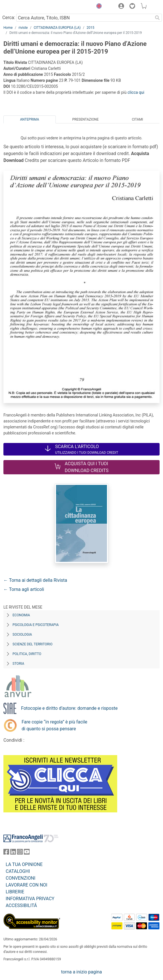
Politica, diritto (27, 654)
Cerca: (9, 18)
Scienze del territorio (33, 644)
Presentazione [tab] (85, 119)
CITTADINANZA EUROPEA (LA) (57, 28)
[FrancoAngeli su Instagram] (20, 853)
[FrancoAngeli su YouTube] (27, 853)
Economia (21, 615)
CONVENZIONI (20, 878)
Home (8, 28)
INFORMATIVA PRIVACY (30, 899)
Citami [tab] (137, 119)
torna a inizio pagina (81, 972)
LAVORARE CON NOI (26, 885)
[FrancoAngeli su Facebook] (6, 853)
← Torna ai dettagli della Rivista (35, 580)
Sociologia (22, 635)
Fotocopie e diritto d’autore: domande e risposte (69, 708)
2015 (90, 28)
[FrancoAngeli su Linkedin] (13, 853)
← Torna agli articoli (24, 589)
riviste (23, 28)
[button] (98, 7)
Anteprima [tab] (29, 119)
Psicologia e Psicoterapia (36, 625)
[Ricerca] (157, 18)
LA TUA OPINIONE (24, 864)
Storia (18, 664)
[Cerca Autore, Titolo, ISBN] (84, 18)
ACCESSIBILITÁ (21, 905)
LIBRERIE (15, 892)
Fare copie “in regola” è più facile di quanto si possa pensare (54, 725)
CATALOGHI (18, 871)
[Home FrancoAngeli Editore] (23, 7)
